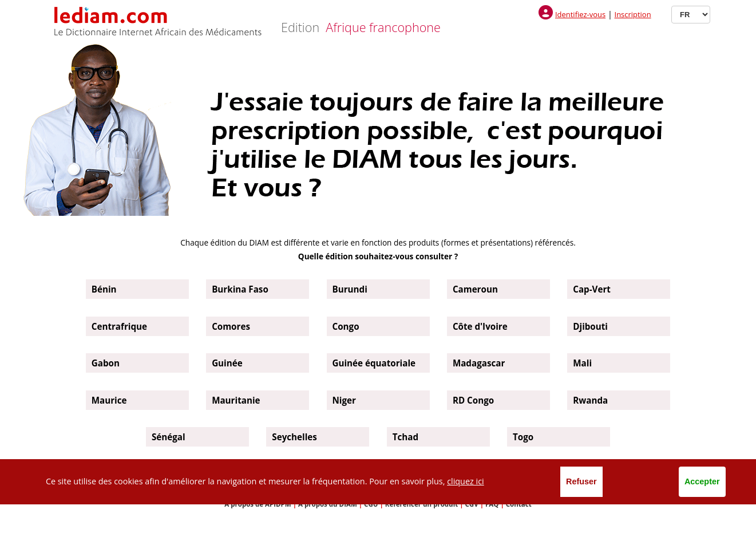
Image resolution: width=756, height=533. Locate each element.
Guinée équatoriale (374, 363)
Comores (231, 326)
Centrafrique (119, 326)
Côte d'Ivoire (480, 326)
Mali (582, 363)
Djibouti (590, 326)
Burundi (350, 289)
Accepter (702, 481)
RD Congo (473, 400)
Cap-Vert (592, 289)
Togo (523, 437)
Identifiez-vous (580, 14)
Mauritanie (236, 400)
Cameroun (475, 289)
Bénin (104, 289)
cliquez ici (466, 481)
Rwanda (590, 400)
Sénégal (169, 437)
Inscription (633, 14)
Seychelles (294, 437)
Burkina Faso (240, 289)
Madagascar (479, 363)
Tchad (405, 437)
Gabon (106, 363)
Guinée (227, 363)
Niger (344, 400)
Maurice (109, 400)
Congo (346, 326)
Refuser (581, 481)
